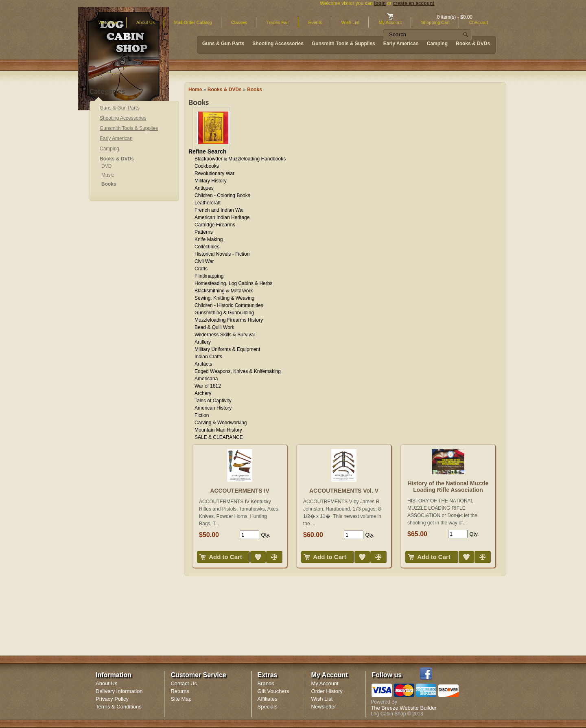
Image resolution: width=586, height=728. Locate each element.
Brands (266, 683)
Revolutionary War (214, 173)
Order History (327, 691)
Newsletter (324, 707)
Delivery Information (119, 691)
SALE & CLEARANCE (219, 437)
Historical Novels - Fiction (222, 254)
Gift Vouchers (273, 691)
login (380, 3)
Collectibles (207, 247)
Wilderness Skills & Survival (225, 335)
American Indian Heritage (222, 217)
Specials (268, 707)
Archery (203, 393)
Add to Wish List (252, 551)
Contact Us (184, 683)
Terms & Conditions (119, 707)
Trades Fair (278, 22)
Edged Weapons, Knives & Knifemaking (238, 371)
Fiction (202, 415)
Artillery (203, 342)
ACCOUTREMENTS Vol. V (344, 491)
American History (213, 408)
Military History (211, 181)
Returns (180, 691)
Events (315, 22)
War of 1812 (208, 386)
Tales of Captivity (213, 401)
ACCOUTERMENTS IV (239, 491)
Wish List (351, 22)
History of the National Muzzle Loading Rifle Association (448, 487)
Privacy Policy (112, 699)
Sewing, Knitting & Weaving (224, 298)
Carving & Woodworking (221, 423)
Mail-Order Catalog (193, 22)
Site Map (181, 699)
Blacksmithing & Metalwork (224, 291)
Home (195, 90)
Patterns (204, 232)
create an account (413, 3)
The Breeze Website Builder (404, 708)
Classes (239, 22)
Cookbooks (207, 166)
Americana (206, 379)
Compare (267, 551)
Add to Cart (225, 557)
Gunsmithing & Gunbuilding (224, 313)
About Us (145, 22)
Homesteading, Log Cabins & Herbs (233, 283)
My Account (325, 683)
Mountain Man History (218, 430)
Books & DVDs (225, 90)
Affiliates (268, 699)
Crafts (201, 269)
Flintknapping (209, 276)
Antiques (204, 188)
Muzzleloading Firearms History (229, 320)
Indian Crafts (208, 357)
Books (255, 90)
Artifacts (203, 364)
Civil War (204, 261)
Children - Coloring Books (222, 195)
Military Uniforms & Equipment (227, 349)
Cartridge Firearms (215, 225)
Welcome (108, 22)
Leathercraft (208, 203)
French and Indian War (219, 210)
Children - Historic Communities (229, 305)
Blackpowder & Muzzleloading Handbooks (240, 159)
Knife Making (209, 239)
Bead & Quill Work (214, 327)
